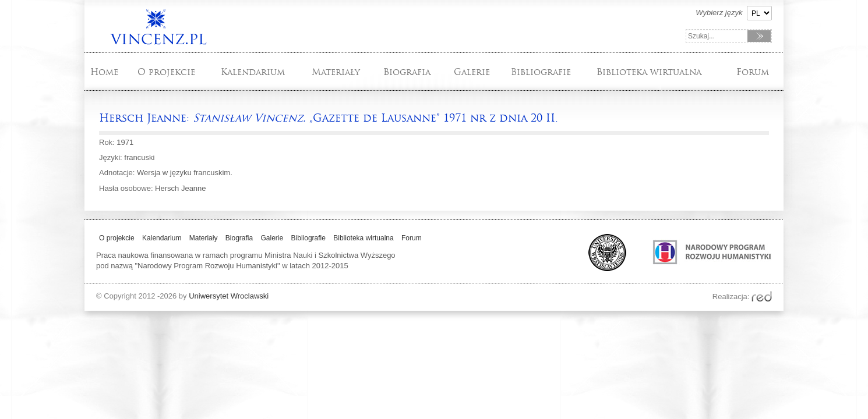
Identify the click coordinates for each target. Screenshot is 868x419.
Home (104, 72)
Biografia (407, 72)
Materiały (336, 72)
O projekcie (166, 72)
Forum (753, 72)
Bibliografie (541, 72)
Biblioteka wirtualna (649, 72)
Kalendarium (253, 72)
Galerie (472, 72)
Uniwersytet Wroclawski (229, 296)
